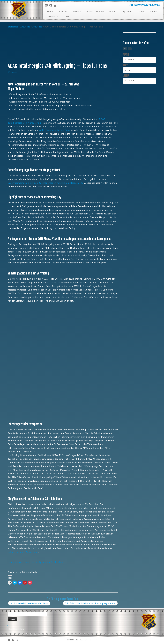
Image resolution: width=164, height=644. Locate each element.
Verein (113, 11)
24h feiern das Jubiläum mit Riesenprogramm (90, 603)
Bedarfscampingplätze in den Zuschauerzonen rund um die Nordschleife (46, 183)
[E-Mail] (47, 5)
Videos (154, 11)
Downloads (53, 16)
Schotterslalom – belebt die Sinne (29, 603)
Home (50, 11)
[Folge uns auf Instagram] (56, 5)
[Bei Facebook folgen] (51, 5)
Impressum (13, 626)
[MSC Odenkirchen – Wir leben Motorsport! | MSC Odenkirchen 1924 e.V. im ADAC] (19, 10)
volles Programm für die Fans (55, 130)
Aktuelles (63, 11)
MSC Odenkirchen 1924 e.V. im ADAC (85, 640)
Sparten (128, 11)
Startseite (13, 27)
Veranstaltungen (95, 11)
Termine (77, 11)
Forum (11, 632)
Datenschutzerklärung (16, 629)
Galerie (141, 11)
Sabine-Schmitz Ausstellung (23, 552)
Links (66, 16)
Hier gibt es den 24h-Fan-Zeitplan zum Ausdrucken (35, 562)
